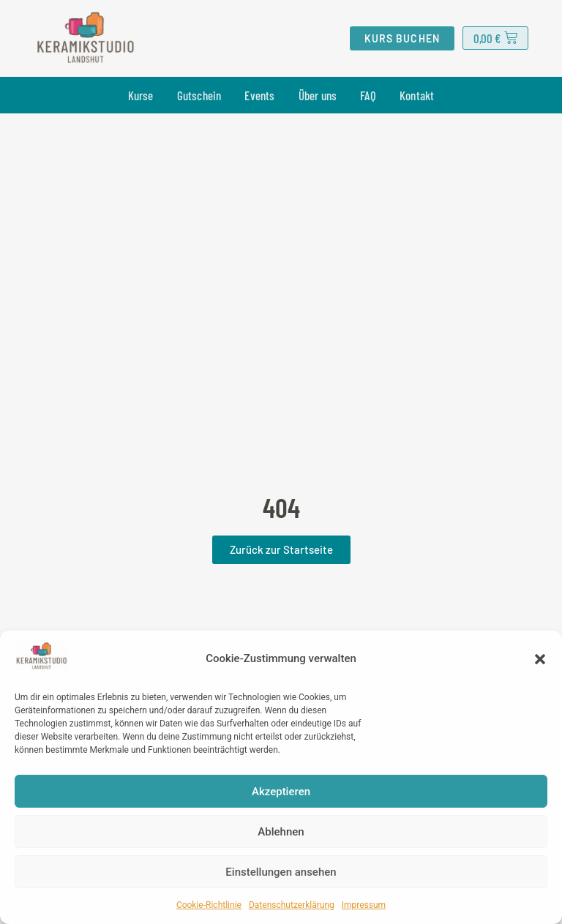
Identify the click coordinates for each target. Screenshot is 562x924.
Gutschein (199, 95)
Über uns (318, 95)
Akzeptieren (281, 792)
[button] (540, 659)
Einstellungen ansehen (281, 872)
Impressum (364, 905)
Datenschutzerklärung (292, 905)
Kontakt (417, 95)
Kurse (141, 95)
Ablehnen (281, 832)
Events (259, 95)
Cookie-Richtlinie (209, 905)
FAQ (368, 95)
